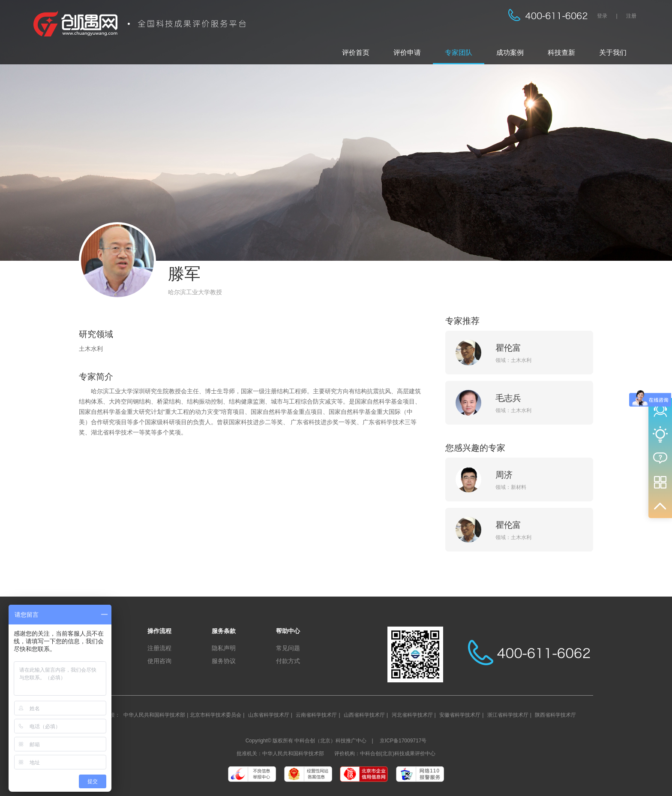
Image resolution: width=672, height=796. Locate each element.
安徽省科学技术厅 (460, 715)
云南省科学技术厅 (316, 715)
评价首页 (356, 53)
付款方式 (288, 661)
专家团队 (459, 53)
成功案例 (510, 53)
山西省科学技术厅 (364, 715)
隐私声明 (224, 648)
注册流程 (159, 648)
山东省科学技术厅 (269, 715)
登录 (602, 16)
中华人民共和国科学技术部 (154, 715)
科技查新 (561, 53)
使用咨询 (159, 661)
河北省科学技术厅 (412, 715)
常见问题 (288, 648)
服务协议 (224, 661)
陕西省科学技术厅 (555, 715)
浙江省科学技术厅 (508, 715)
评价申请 (407, 53)
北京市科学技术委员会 (216, 715)
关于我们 (613, 53)
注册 (631, 16)
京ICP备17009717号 (403, 741)
